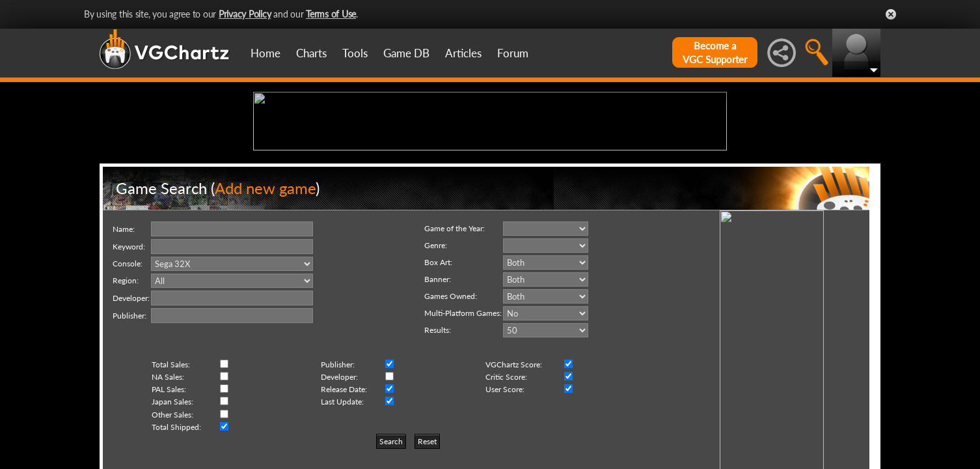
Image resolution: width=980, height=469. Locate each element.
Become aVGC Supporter (715, 52)
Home (265, 53)
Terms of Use (331, 14)
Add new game (265, 289)
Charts (311, 53)
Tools (355, 53)
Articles (463, 53)
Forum (513, 53)
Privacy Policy (245, 14)
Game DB (406, 53)
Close (891, 14)
